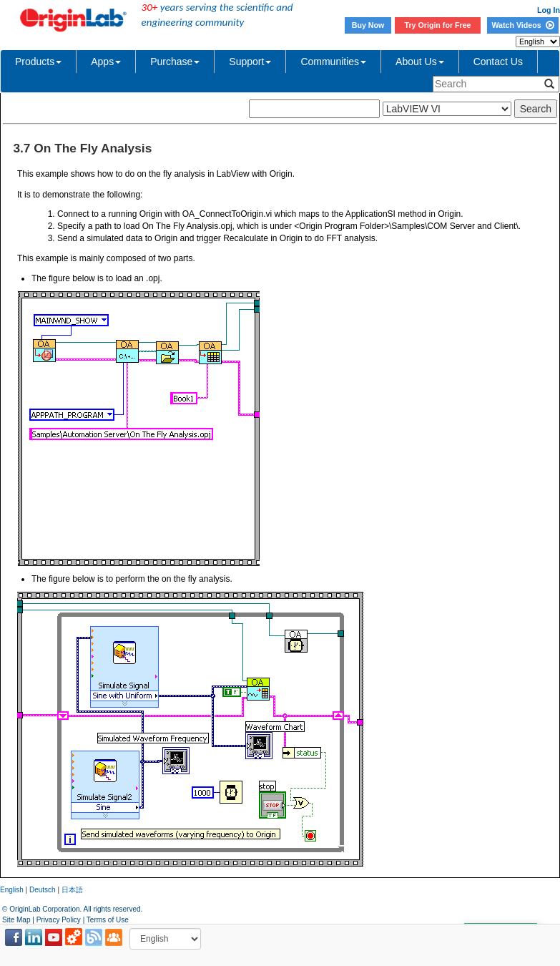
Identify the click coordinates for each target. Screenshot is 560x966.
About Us (420, 62)
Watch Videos (522, 25)
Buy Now (368, 25)
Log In (549, 10)
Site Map (16, 920)
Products (38, 62)
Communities (333, 62)
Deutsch (43, 890)
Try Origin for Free (438, 25)
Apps (106, 62)
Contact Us (498, 62)
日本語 (72, 890)
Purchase (175, 62)
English (12, 890)
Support (250, 62)
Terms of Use (108, 920)
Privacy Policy (59, 920)
